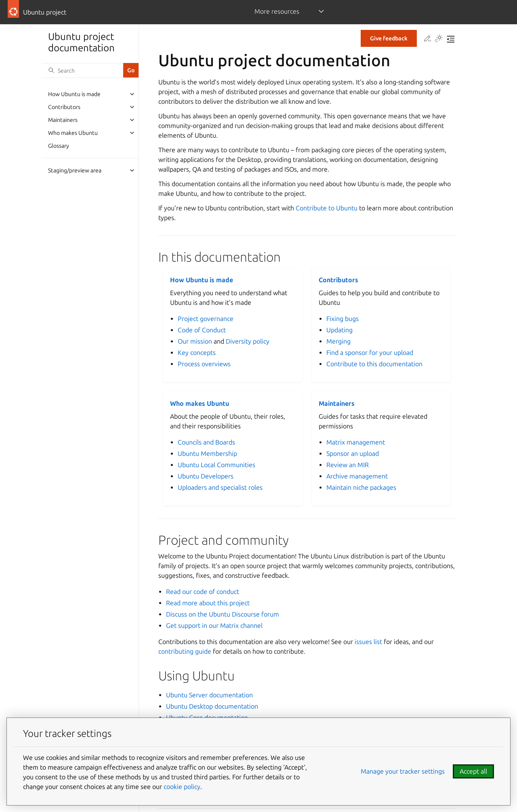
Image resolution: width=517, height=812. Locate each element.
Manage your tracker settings (403, 771)
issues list (368, 642)
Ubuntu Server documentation (209, 695)
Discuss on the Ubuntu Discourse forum (223, 614)
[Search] (82, 70)
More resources (277, 11)
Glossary (59, 146)
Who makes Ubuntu (73, 133)
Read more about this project (208, 603)
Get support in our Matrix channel (214, 625)
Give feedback (389, 38)
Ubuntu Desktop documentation (212, 706)
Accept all (473, 771)
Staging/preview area (75, 170)
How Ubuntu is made (74, 94)
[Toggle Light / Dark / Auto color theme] (439, 39)
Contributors (64, 107)
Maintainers (63, 120)
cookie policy (182, 787)
